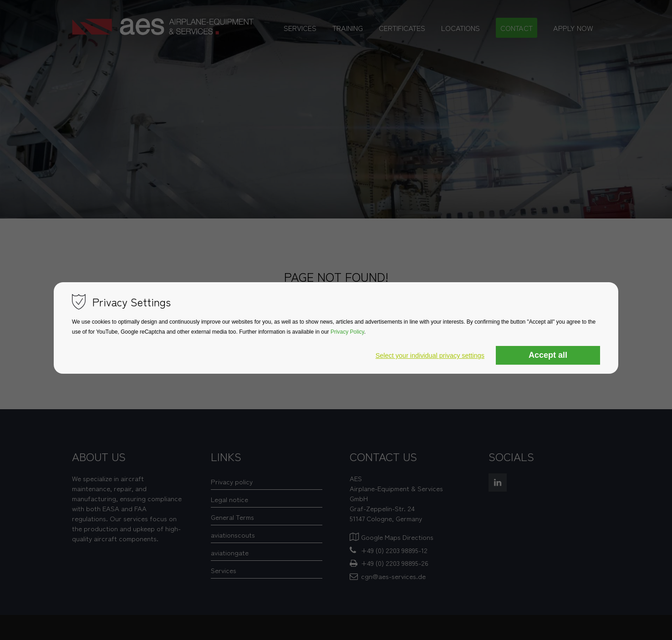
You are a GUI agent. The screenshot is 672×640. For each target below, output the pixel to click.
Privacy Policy (347, 332)
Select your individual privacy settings (430, 356)
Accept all (548, 356)
